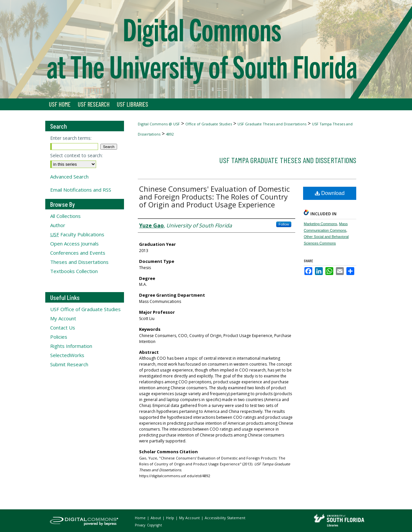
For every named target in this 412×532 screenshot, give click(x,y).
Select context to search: (76, 155)
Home (141, 518)
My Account (63, 318)
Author (58, 225)
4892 (170, 134)
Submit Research (69, 364)
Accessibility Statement (225, 518)
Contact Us (63, 328)
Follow (284, 224)
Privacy (141, 525)
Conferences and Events (78, 253)
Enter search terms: (71, 138)
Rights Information (71, 346)
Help (171, 518)
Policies (59, 337)
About (156, 518)
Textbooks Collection (74, 271)
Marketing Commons (320, 224)
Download (330, 193)
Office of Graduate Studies (209, 124)
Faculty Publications (77, 234)
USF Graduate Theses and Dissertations (272, 124)
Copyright (154, 525)
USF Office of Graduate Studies (85, 309)
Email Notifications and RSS (81, 190)
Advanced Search (69, 177)
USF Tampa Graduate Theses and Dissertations (288, 160)
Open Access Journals (74, 244)
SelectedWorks (67, 355)
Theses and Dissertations (79, 262)
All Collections (65, 216)
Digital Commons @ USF (159, 124)
